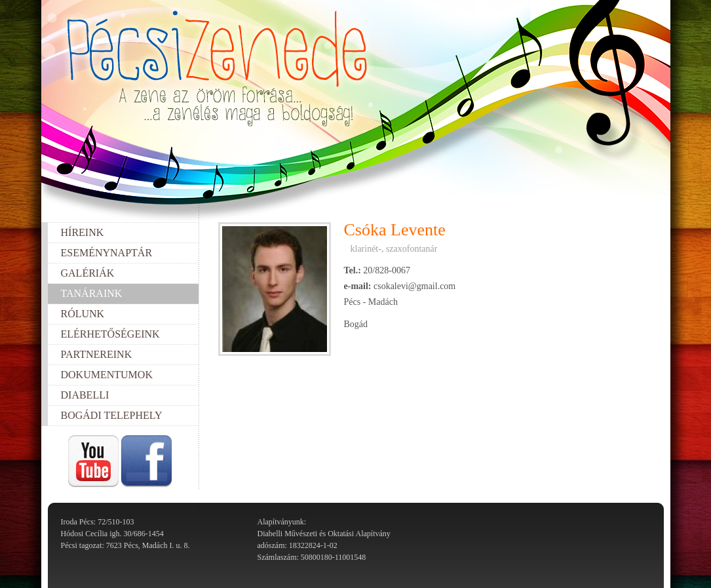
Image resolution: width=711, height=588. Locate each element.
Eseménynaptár (107, 253)
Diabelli (85, 395)
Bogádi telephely (112, 415)
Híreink (83, 232)
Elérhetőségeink (110, 334)
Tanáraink (92, 293)
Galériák (88, 273)
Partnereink (97, 354)
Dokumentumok (107, 375)
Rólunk (83, 314)
